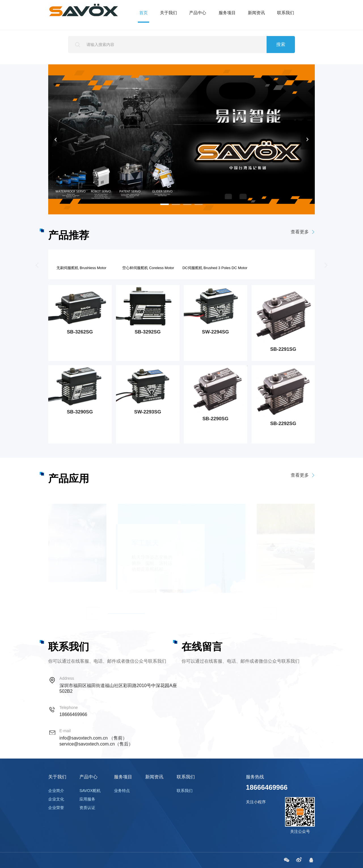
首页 (143, 13)
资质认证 (87, 808)
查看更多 (306, 232)
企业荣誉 (56, 808)
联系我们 (286, 13)
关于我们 (168, 13)
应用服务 (87, 799)
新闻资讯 (256, 13)
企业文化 (56, 799)
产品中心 (198, 13)
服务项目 (227, 13)
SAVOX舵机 (90, 791)
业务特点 (122, 791)
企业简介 (56, 791)
